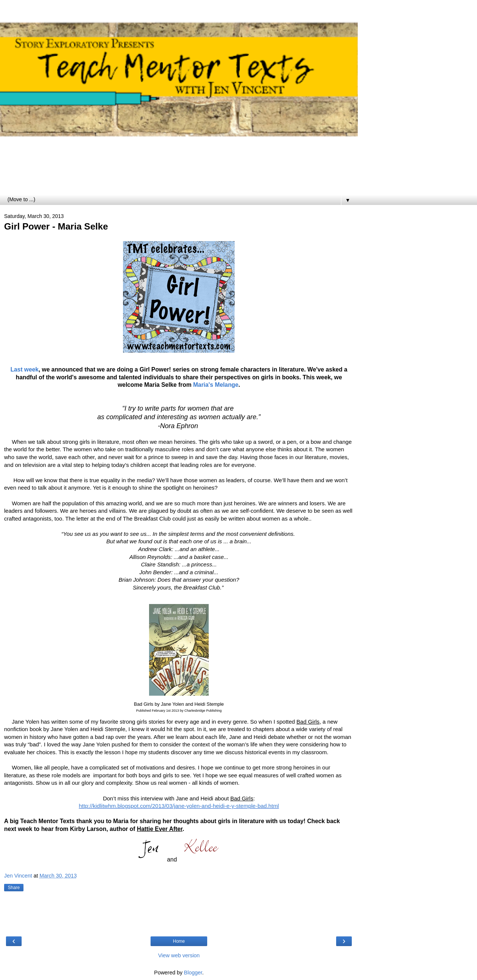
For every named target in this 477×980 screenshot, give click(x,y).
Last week (25, 369)
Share (14, 888)
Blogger (193, 973)
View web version (179, 955)
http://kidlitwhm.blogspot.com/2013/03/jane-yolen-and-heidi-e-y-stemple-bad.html (179, 806)
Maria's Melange (216, 385)
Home (179, 941)
